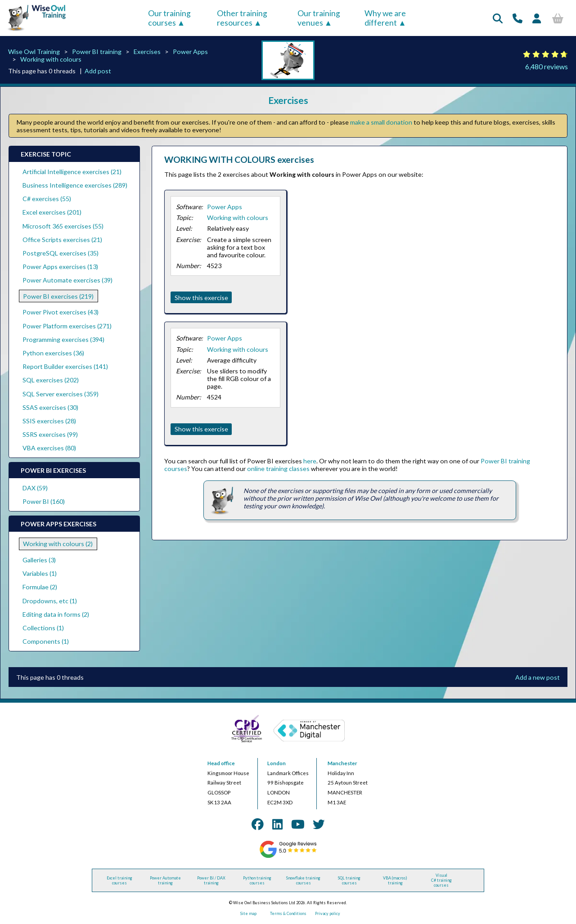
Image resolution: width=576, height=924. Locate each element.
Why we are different (385, 18)
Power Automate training (165, 880)
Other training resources (242, 18)
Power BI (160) (44, 501)
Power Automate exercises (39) (67, 280)
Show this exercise (201, 298)
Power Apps (190, 52)
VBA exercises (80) (49, 448)
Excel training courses (119, 880)
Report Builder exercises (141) (65, 366)
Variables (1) (40, 573)
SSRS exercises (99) (50, 434)
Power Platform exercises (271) (67, 326)
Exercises (147, 52)
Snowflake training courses (303, 880)
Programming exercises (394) (63, 339)
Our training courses (169, 18)
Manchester (342, 763)
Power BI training (97, 52)
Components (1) (46, 641)
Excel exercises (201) (52, 212)
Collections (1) (43, 628)
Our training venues (319, 18)
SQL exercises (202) (51, 380)
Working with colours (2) (58, 544)
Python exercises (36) (53, 353)
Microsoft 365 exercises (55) (63, 226)
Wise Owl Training (34, 52)
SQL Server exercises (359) (61, 394)
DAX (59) (35, 488)
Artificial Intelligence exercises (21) (72, 172)
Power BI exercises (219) (58, 296)
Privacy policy (328, 913)
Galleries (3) (39, 560)
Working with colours (51, 59)
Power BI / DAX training (211, 880)
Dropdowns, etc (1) (50, 601)
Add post (98, 71)
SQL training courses (349, 880)
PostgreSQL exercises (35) (61, 253)
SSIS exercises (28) (49, 421)
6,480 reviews (547, 66)
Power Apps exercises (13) (60, 267)
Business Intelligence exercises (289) (75, 185)
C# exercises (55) (47, 199)
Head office (221, 763)
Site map (248, 913)
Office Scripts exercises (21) (62, 240)
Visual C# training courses (441, 880)
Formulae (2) (40, 587)
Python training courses (257, 880)
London (277, 763)
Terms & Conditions (288, 913)
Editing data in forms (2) (56, 614)
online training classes (278, 469)
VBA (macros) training (395, 880)
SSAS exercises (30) (50, 407)
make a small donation (381, 122)
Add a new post (538, 677)
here (310, 461)
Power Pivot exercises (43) (61, 312)
